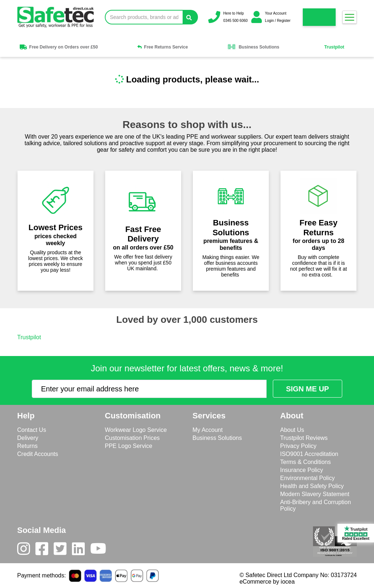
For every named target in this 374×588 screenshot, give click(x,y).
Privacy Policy (298, 446)
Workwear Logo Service (136, 430)
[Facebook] (45, 550)
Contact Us (32, 430)
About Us (292, 430)
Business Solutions (253, 47)
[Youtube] (101, 550)
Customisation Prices (132, 438)
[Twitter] (63, 550)
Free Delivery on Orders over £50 (58, 47)
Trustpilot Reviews (304, 438)
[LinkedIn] (81, 550)
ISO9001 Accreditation (309, 454)
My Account (208, 430)
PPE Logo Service (129, 446)
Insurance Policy (302, 470)
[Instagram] (26, 550)
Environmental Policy (307, 478)
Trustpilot (334, 47)
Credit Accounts (38, 454)
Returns (27, 446)
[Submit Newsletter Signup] (308, 389)
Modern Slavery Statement (315, 494)
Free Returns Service (163, 47)
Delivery (28, 438)
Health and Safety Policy (312, 486)
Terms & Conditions (306, 462)
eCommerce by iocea (267, 582)
